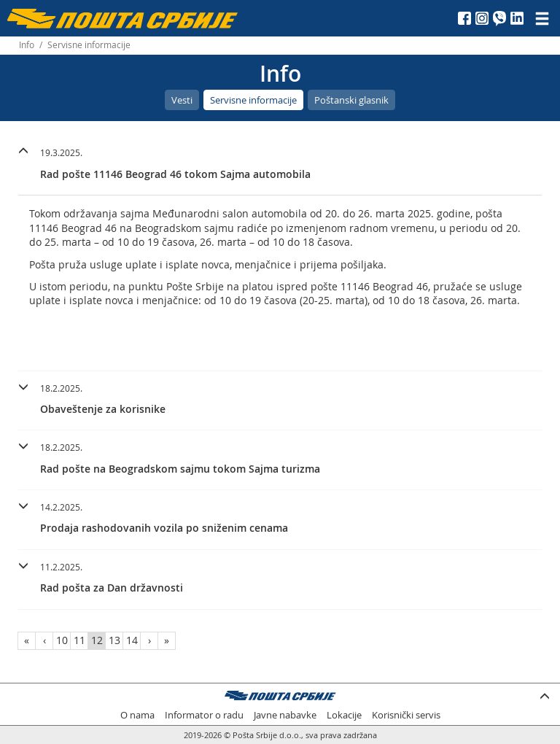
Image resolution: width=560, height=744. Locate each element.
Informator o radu (204, 715)
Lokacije (344, 715)
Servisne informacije (253, 100)
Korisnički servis (406, 715)
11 (79, 640)
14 (132, 640)
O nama (137, 715)
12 (97, 640)
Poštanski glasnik (351, 100)
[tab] (280, 166)
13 (114, 640)
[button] (280, 162)
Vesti (182, 100)
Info (27, 45)
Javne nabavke (285, 715)
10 (62, 640)
